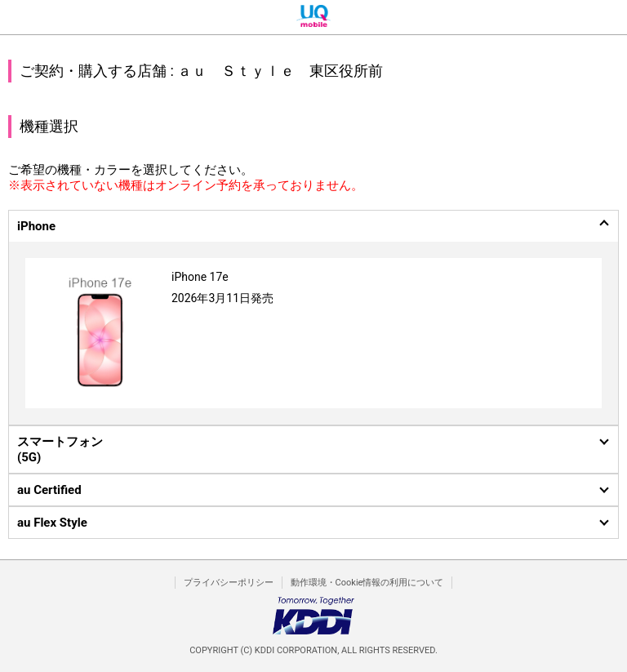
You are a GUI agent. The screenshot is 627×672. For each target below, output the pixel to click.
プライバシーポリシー (229, 583)
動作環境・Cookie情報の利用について (367, 583)
